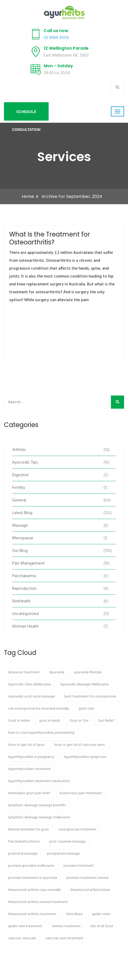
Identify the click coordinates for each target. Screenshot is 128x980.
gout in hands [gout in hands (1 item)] (50, 721)
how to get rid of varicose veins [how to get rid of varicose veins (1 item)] (80, 745)
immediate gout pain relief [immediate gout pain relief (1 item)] (29, 793)
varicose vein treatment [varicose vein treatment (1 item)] (64, 938)
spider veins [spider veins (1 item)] (101, 914)
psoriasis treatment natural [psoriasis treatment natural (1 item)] (87, 878)
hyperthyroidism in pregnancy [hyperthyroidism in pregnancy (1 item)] (31, 757)
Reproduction (24, 589)
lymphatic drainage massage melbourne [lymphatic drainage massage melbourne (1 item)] (39, 817)
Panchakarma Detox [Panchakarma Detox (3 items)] (24, 842)
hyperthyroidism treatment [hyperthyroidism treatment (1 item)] (30, 769)
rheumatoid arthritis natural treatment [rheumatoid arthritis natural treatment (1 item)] (38, 902)
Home (28, 196)
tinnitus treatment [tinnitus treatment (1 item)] (66, 926)
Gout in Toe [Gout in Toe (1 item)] (79, 721)
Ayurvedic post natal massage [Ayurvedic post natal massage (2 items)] (32, 697)
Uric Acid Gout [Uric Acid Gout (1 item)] (102, 926)
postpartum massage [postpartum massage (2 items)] (63, 854)
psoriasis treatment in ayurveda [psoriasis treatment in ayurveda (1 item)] (33, 878)
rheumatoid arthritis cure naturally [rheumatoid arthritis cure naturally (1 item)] (35, 890)
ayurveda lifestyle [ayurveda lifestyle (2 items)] (88, 672)
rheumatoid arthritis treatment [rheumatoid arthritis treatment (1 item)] (32, 914)
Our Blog (20, 551)
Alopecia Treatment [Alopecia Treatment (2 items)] (24, 672)
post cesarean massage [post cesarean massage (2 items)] (68, 842)
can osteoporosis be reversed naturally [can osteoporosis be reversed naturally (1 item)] (39, 709)
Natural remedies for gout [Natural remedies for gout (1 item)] (29, 830)
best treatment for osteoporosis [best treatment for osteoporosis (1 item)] (90, 697)
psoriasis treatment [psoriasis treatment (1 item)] (79, 866)
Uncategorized (25, 614)
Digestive (20, 475)
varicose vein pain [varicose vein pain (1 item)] (22, 938)
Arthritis (19, 450)
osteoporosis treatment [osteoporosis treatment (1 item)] (78, 830)
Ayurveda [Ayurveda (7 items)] (57, 672)
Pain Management (28, 563)
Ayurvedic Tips (25, 463)
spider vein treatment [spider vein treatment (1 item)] (25, 926)
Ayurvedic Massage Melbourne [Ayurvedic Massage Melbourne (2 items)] (85, 684)
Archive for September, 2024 (72, 196)
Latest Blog (22, 513)
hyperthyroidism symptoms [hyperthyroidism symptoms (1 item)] (85, 757)
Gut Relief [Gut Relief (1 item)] (106, 721)
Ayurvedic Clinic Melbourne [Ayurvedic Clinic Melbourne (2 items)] (30, 684)
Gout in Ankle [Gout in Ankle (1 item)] (19, 721)
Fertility (19, 488)
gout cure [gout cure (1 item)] (86, 709)
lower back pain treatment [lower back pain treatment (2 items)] (81, 793)
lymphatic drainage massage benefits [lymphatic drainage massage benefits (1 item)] (37, 805)
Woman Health (25, 627)
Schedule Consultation (26, 115)
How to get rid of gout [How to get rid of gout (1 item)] (27, 745)
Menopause (23, 538)
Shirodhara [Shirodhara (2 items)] (74, 914)
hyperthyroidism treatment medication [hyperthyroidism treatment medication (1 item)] (39, 781)
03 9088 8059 (56, 38)
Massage (20, 526)
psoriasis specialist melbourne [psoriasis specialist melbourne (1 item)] (31, 866)
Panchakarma (24, 576)
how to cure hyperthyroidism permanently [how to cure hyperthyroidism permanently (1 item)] (41, 733)
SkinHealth (21, 601)
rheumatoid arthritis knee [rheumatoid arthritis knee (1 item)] (90, 890)
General (19, 500)
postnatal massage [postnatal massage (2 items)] (23, 854)
